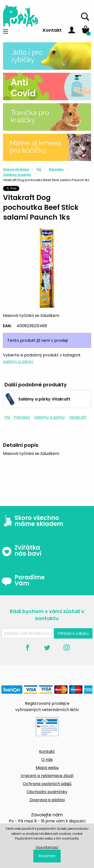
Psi (39, 169)
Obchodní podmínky (47, 792)
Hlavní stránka (16, 169)
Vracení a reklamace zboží (47, 776)
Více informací (47, 847)
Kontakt (52, 30)
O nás (47, 760)
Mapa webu (47, 768)
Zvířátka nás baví (21, 551)
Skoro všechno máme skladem (32, 521)
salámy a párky (18, 362)
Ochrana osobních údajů (47, 784)
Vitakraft (78, 417)
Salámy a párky (17, 175)
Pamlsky (56, 169)
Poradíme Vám (23, 580)
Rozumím (47, 856)
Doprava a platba (47, 800)
